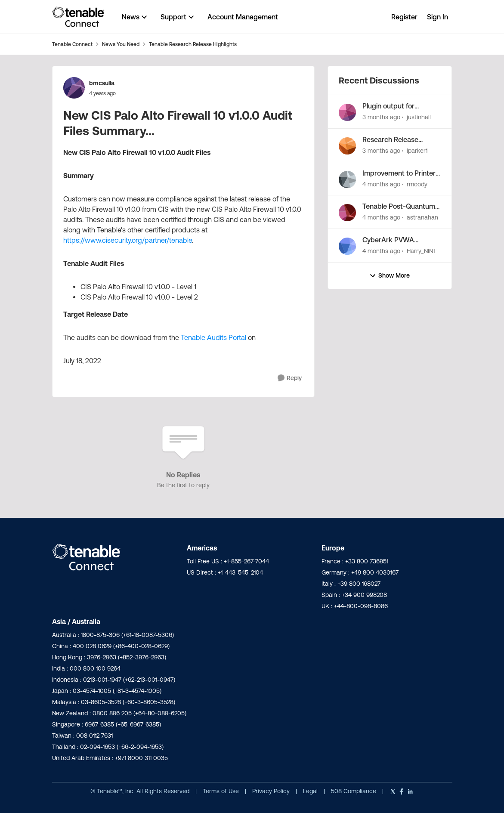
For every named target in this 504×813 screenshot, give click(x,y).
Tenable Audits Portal (213, 337)
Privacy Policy (272, 791)
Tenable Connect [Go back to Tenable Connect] (72, 44)
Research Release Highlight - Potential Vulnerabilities (393, 140)
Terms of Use (221, 791)
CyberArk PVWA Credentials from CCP (396, 240)
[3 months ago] (381, 117)
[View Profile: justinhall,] (347, 112)
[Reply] (290, 378)
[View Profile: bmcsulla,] (74, 88)
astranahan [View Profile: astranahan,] (422, 217)
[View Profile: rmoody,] (347, 179)
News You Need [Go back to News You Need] (121, 44)
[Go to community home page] (78, 17)
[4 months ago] (381, 184)
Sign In (438, 17)
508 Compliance (354, 791)
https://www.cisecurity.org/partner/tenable (128, 240)
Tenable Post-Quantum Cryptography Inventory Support (400, 207)
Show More (390, 276)
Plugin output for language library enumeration (388, 106)
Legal (311, 791)
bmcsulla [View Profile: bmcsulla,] (102, 83)
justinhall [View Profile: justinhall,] (419, 117)
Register (404, 17)
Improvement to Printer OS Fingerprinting (399, 173)
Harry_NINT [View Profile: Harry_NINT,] (422, 251)
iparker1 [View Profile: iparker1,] (417, 151)
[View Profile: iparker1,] (347, 146)
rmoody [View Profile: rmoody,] (417, 184)
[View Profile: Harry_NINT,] (347, 246)
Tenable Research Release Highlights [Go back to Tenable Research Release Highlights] (193, 44)
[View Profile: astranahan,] (347, 213)
